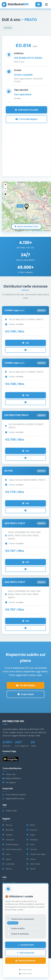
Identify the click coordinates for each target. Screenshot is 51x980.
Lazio (6, 854)
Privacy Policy (26, 972)
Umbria (31, 859)
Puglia (31, 835)
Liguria (7, 859)
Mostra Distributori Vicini (26, 227)
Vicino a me (9, 774)
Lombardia (8, 864)
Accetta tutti (26, 947)
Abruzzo (7, 825)
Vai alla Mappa (26, 685)
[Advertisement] (24, 147)
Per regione (9, 782)
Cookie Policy (26, 976)
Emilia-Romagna (10, 844)
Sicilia (31, 844)
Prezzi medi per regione (14, 794)
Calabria (7, 835)
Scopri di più (26, 694)
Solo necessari (26, 955)
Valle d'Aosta (33, 864)
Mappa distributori (12, 778)
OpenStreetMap (37, 231)
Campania (8, 840)
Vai (26, 343)
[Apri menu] (46, 4)
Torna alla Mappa (26, 119)
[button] (27, 207)
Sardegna (32, 840)
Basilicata (8, 830)
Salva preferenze (26, 963)
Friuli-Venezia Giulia (12, 849)
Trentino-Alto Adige (36, 854)
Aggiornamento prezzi (13, 799)
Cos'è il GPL (9, 883)
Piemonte (32, 830)
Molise (31, 825)
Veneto (31, 869)
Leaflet (25, 231)
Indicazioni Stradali (26, 110)
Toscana (32, 849)
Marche (7, 869)
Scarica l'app (10, 811)
